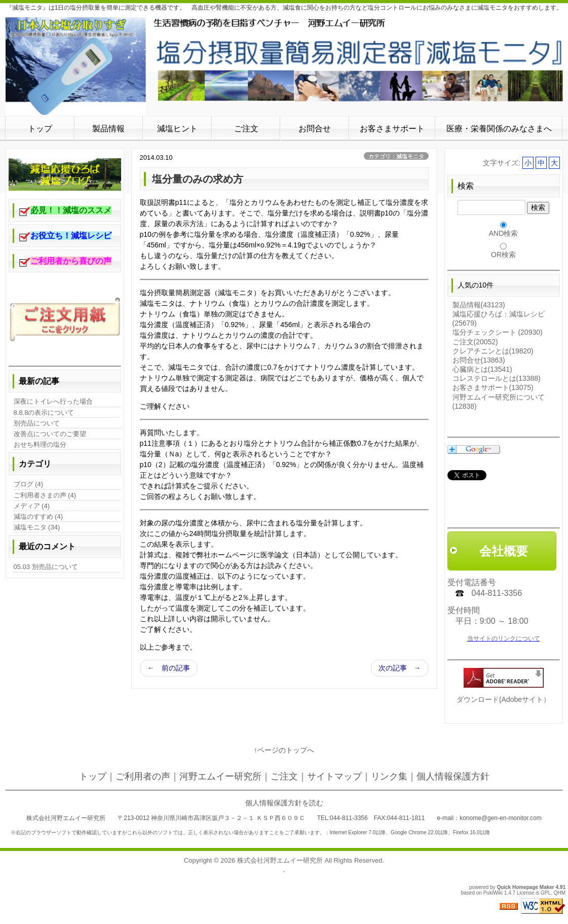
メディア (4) (32, 506)
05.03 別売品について (46, 567)
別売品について (37, 423)
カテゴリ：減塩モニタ (396, 156)
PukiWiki (493, 893)
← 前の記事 (169, 668)
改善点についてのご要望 (50, 434)
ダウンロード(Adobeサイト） (503, 699)
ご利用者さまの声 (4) (45, 495)
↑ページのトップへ (284, 750)
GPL (546, 893)
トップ (40, 129)
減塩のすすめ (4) (39, 517)
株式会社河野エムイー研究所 (280, 860)
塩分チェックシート (498, 332)
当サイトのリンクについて (504, 638)
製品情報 (108, 129)
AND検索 (504, 233)
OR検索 (503, 255)
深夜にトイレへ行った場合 (53, 401)
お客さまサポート (392, 129)
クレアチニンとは (493, 351)
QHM (560, 893)
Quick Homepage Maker (525, 887)
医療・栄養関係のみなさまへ (499, 129)
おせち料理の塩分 (40, 445)
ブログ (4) (29, 484)
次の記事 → (400, 668)
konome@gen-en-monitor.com (501, 818)
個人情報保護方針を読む (284, 803)
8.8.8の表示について (44, 413)
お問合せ (315, 129)
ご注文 (246, 129)
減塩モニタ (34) (37, 527)
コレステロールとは (497, 378)
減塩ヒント (177, 129)
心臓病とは (482, 369)
